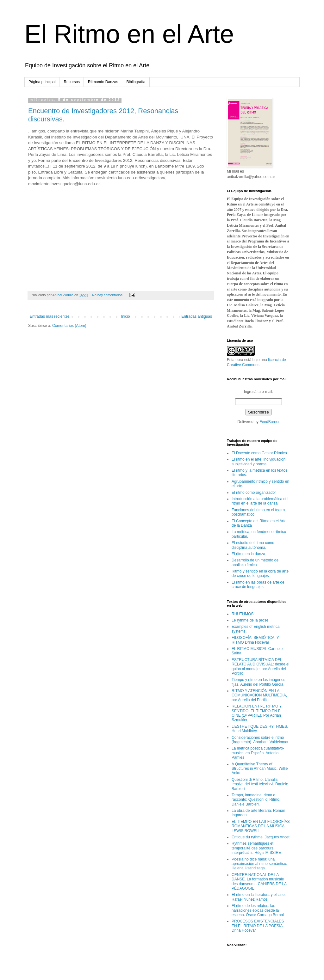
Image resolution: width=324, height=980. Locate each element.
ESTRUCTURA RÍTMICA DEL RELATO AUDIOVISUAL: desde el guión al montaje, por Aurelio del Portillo (260, 667)
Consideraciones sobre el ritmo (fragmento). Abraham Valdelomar (260, 740)
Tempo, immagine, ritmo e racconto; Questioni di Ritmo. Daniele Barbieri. (256, 800)
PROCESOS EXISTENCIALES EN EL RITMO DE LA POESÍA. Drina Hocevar (258, 926)
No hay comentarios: (108, 295)
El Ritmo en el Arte (129, 34)
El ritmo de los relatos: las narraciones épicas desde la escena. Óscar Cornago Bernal (258, 910)
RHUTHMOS (243, 614)
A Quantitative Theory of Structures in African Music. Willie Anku (260, 769)
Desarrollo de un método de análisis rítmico (255, 562)
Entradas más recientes (50, 316)
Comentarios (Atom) (69, 326)
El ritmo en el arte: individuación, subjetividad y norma (259, 462)
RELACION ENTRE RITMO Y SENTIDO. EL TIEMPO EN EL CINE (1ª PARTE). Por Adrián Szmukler (257, 713)
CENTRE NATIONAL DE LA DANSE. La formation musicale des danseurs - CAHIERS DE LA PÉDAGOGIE (259, 882)
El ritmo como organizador (254, 493)
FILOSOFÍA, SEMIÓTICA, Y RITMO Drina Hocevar (255, 640)
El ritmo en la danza (248, 554)
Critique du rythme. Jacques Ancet (261, 837)
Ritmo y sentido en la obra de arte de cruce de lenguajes (260, 573)
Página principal (42, 82)
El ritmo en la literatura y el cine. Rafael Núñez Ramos (259, 897)
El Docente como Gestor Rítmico (259, 453)
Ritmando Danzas (103, 82)
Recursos (72, 82)
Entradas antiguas (197, 316)
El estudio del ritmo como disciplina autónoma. (253, 545)
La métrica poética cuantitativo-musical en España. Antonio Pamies (258, 753)
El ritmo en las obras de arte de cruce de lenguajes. (258, 585)
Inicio (126, 316)
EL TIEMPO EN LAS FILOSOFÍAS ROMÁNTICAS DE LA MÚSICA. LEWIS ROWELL (261, 826)
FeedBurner (269, 422)
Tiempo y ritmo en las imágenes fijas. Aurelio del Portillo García (259, 682)
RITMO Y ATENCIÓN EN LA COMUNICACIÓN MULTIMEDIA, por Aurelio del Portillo (259, 695)
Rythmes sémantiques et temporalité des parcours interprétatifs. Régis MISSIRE (256, 848)
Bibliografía (136, 82)
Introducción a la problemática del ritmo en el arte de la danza (260, 501)
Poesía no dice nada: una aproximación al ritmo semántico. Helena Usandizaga (259, 864)
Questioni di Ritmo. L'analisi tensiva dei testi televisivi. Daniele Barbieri (260, 784)
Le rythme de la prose (250, 620)
